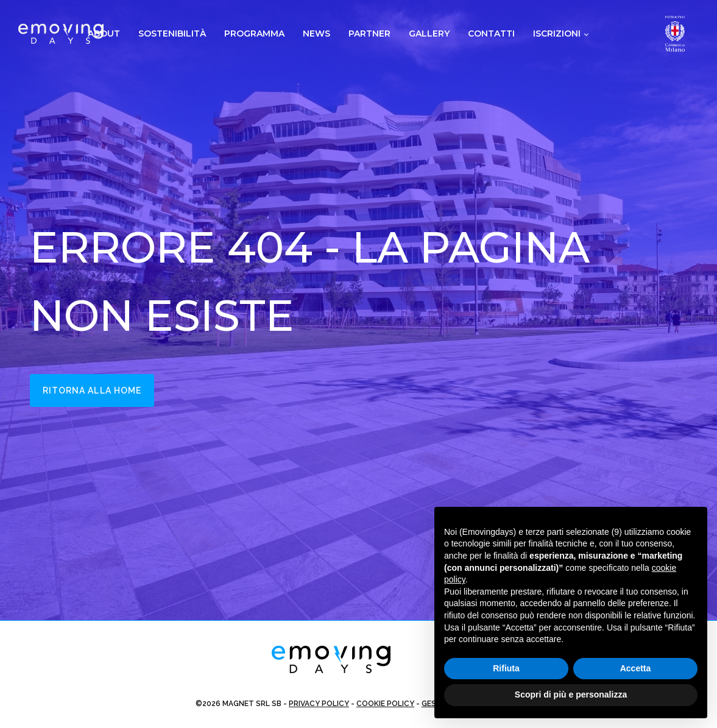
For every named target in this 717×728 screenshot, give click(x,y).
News (316, 34)
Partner (369, 34)
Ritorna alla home (92, 391)
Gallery (429, 34)
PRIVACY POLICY (319, 704)
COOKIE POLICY (385, 704)
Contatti (491, 34)
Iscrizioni (557, 34)
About (104, 34)
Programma (254, 34)
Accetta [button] (636, 668)
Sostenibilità (172, 34)
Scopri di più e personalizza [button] (571, 694)
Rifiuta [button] (506, 668)
